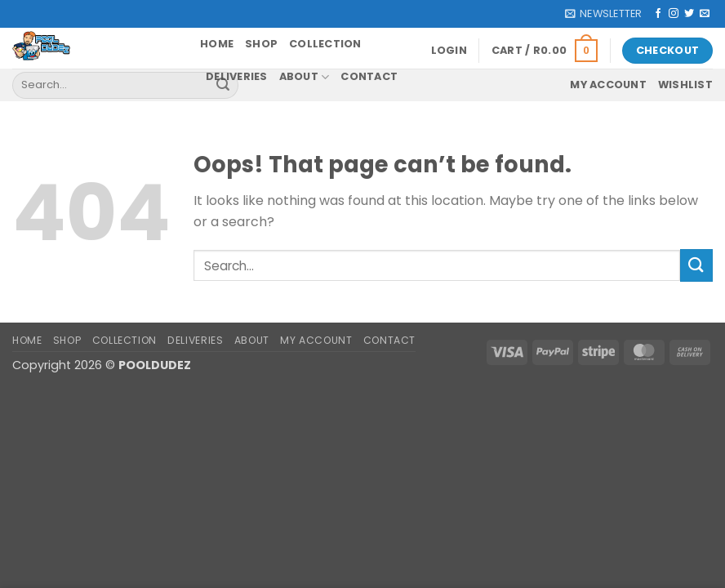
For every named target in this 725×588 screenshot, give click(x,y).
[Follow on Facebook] (658, 14)
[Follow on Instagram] (674, 14)
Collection (325, 44)
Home (217, 44)
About (305, 77)
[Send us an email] (705, 14)
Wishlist (685, 85)
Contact (369, 76)
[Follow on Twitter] (689, 14)
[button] (603, 14)
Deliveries (237, 76)
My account (608, 85)
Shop (261, 44)
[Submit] (696, 265)
